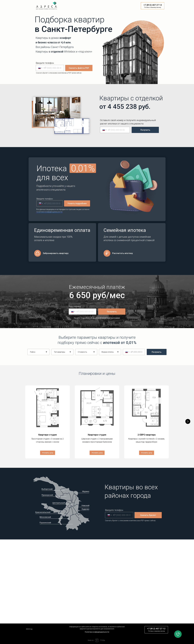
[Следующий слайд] (188, 422)
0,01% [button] (83, 168)
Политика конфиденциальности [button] (97, 631)
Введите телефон (45, 63)
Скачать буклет (148, 514)
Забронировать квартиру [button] (56, 253)
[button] (49, 212)
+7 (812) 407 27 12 (153, 5)
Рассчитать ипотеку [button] (122, 253)
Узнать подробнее (77, 203)
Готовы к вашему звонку (153, 7)
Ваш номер (75, 306)
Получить (145, 130)
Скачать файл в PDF (79, 68)
